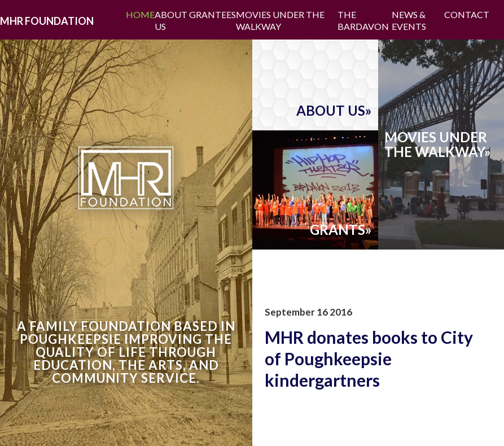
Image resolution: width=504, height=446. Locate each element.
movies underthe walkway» (438, 145)
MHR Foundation (47, 21)
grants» (341, 230)
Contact (467, 14)
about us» (334, 111)
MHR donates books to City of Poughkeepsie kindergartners (369, 358)
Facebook (497, 15)
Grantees (212, 14)
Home (140, 14)
